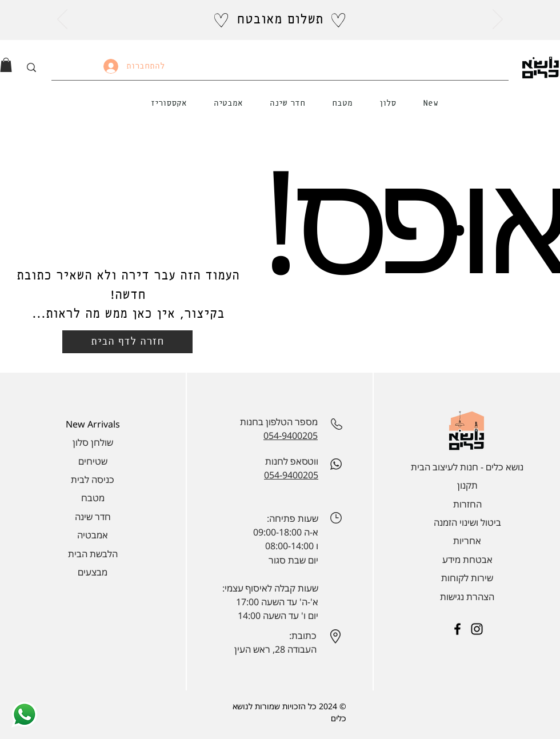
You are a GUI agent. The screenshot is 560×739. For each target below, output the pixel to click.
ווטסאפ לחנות (292, 461)
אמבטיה (93, 535)
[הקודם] (62, 20)
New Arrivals (93, 424)
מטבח (93, 498)
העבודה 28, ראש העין (275, 649)
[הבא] (498, 20)
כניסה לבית (93, 480)
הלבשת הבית (93, 554)
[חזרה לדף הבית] (127, 342)
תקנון (467, 485)
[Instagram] (477, 629)
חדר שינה (93, 517)
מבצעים (93, 572)
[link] (6, 65)
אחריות (467, 541)
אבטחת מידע (467, 560)
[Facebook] (457, 629)
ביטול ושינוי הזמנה (467, 522)
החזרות (467, 504)
